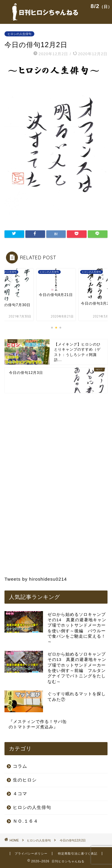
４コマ (20, 794)
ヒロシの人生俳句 (19, 34)
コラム (20, 766)
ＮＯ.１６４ (26, 821)
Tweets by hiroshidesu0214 (36, 579)
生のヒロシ (25, 780)
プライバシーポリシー (31, 854)
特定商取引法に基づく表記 (78, 854)
